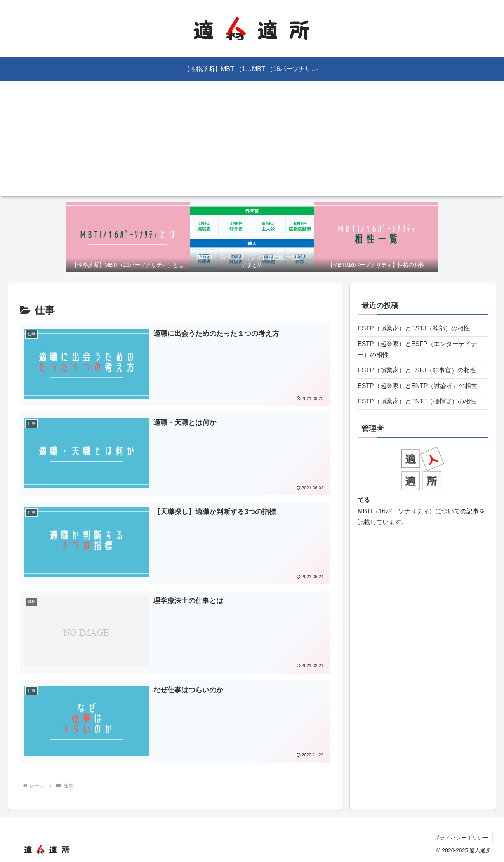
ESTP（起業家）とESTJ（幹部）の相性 (414, 328)
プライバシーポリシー (461, 838)
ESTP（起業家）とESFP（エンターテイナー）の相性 (417, 349)
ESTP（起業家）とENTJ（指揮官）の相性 (417, 401)
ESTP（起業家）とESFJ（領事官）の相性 (417, 370)
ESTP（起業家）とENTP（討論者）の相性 (417, 386)
